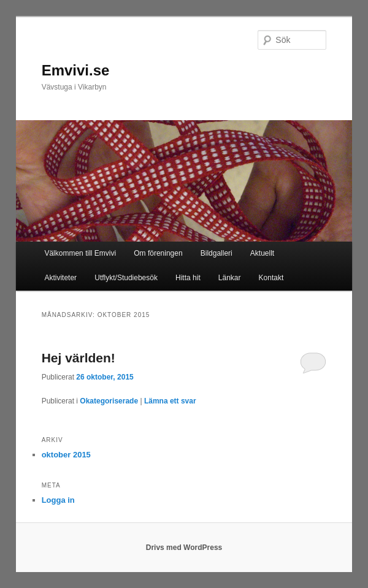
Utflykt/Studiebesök (126, 278)
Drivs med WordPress (184, 548)
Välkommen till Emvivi (80, 253)
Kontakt (271, 278)
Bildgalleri (217, 253)
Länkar (230, 278)
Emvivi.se (76, 70)
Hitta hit (188, 278)
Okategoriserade (109, 401)
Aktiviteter (60, 278)
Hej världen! (79, 358)
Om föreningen (158, 253)
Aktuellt (262, 253)
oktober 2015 (66, 455)
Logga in (58, 500)
